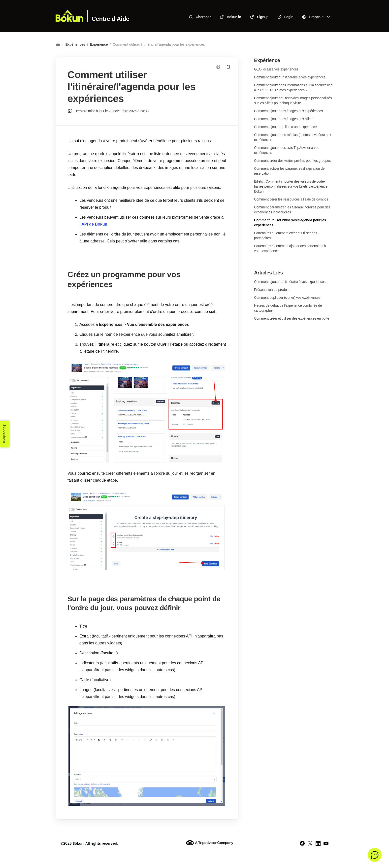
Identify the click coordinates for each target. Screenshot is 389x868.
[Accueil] (69, 16)
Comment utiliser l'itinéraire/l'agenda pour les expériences (159, 44)
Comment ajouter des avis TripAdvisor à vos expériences (287, 150)
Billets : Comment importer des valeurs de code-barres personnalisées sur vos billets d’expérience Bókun (291, 186)
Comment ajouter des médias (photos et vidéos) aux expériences (293, 137)
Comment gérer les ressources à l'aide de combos (291, 199)
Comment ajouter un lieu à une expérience (285, 127)
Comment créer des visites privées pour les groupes (292, 161)
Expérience (99, 44)
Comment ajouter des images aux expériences (288, 111)
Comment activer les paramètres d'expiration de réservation (289, 171)
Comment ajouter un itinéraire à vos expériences (290, 77)
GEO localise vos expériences (276, 69)
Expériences (75, 44)
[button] (375, 855)
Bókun (78, 843)
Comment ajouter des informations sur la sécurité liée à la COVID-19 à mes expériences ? (293, 88)
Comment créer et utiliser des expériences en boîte (292, 318)
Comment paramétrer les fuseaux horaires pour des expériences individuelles (292, 210)
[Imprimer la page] (218, 67)
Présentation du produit (271, 290)
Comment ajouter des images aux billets (284, 119)
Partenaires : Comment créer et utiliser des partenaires (286, 235)
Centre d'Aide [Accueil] (110, 19)
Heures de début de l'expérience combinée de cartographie (288, 308)
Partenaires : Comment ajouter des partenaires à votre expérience (290, 248)
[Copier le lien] (228, 67)
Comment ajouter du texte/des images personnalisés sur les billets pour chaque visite (293, 100)
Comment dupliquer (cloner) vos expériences (287, 298)
